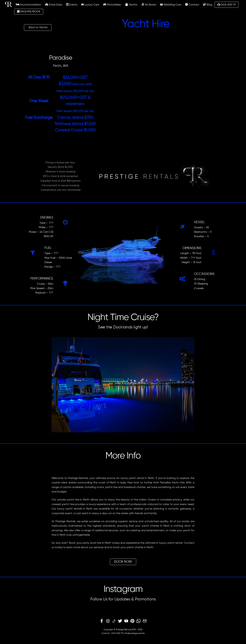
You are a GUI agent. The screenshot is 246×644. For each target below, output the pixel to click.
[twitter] (120, 621)
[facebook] (102, 621)
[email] (145, 621)
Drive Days (54, 5)
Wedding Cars (171, 5)
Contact (192, 5)
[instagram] (108, 621)
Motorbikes (112, 5)
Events (72, 5)
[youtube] (126, 621)
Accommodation (29, 5)
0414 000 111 (227, 5)
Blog (208, 5)
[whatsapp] (139, 621)
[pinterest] (132, 621)
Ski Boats (149, 5)
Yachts (131, 5)
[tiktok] (114, 621)
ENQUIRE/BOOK (29, 11)
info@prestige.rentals (135, 633)
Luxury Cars (90, 5)
